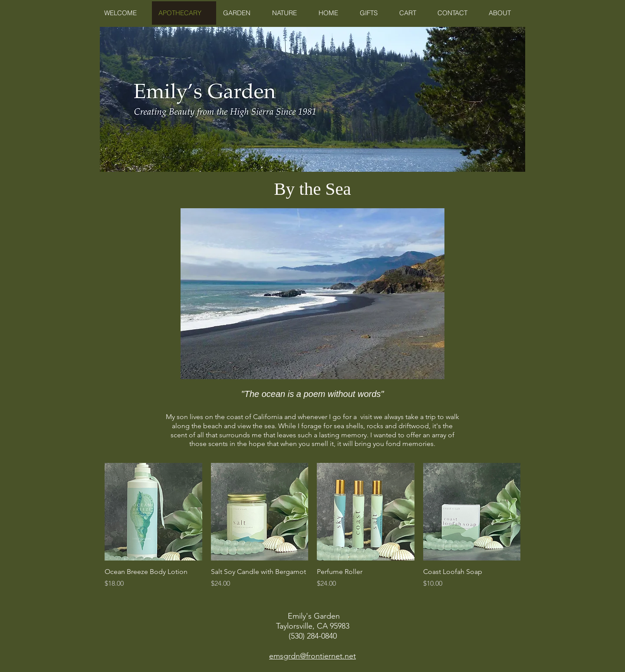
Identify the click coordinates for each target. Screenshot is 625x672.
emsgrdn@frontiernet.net (312, 656)
